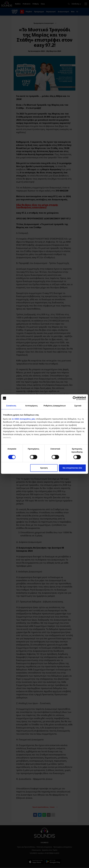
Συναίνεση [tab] (11, 406)
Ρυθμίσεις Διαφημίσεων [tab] (55, 406)
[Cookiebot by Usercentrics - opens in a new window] (75, 398)
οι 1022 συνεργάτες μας (24, 419)
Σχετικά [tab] (78, 406)
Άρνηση (44, 468)
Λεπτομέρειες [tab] (31, 406)
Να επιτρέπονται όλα (72, 468)
